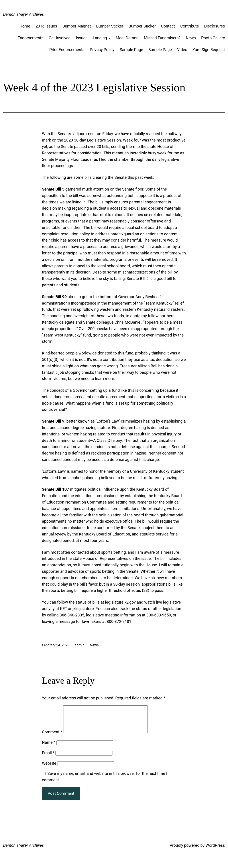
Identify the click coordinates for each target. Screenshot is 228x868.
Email (48, 758)
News (191, 38)
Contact (168, 26)
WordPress (215, 851)
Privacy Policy (102, 50)
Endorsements (31, 38)
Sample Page (131, 50)
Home (25, 26)
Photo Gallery (213, 38)
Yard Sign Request (209, 50)
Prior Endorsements (67, 50)
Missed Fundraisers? (162, 38)
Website (49, 769)
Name (49, 748)
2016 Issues (46, 26)
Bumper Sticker (110, 26)
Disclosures (214, 26)
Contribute (190, 26)
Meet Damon (127, 38)
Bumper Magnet (77, 26)
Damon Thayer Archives (24, 14)
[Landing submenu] (109, 38)
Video (182, 50)
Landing (100, 38)
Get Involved (60, 38)
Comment (52, 737)
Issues (82, 38)
